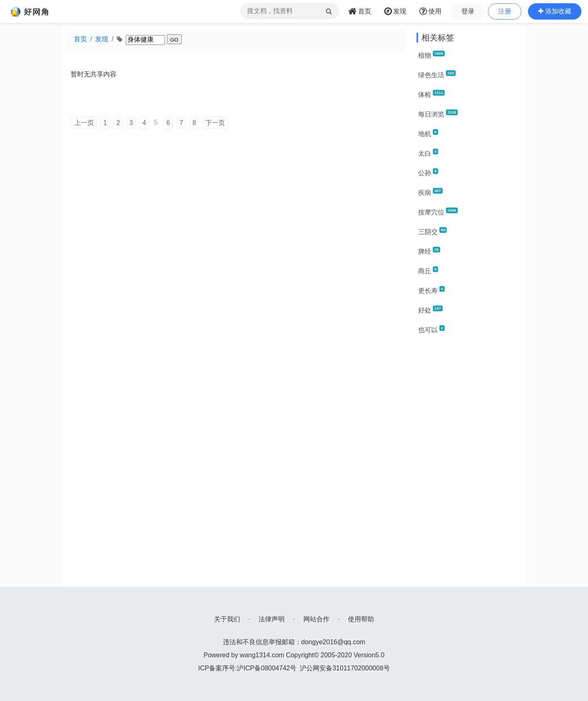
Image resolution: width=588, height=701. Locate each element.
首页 (80, 39)
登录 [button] (468, 11)
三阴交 (432, 231)
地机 (428, 133)
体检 (431, 94)
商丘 (428, 270)
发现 (102, 39)
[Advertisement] (469, 464)
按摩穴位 (438, 212)
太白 (428, 153)
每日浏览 (438, 114)
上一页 (84, 123)
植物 (431, 55)
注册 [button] (505, 11)
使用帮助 (361, 619)
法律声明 (272, 619)
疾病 (430, 192)
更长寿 (431, 290)
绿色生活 (437, 74)
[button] (555, 11)
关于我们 (227, 619)
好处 (430, 310)
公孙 (428, 172)
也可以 (431, 329)
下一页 (215, 123)
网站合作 (316, 619)
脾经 (429, 251)
